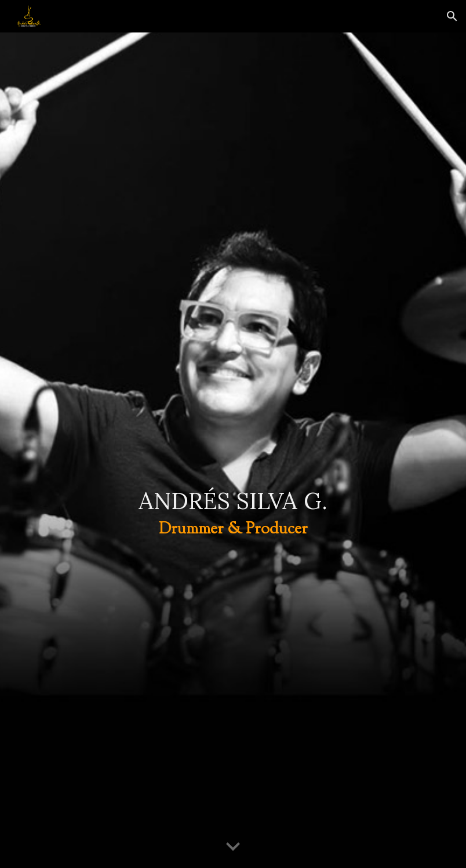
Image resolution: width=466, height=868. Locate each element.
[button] (452, 16)
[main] (233, 451)
